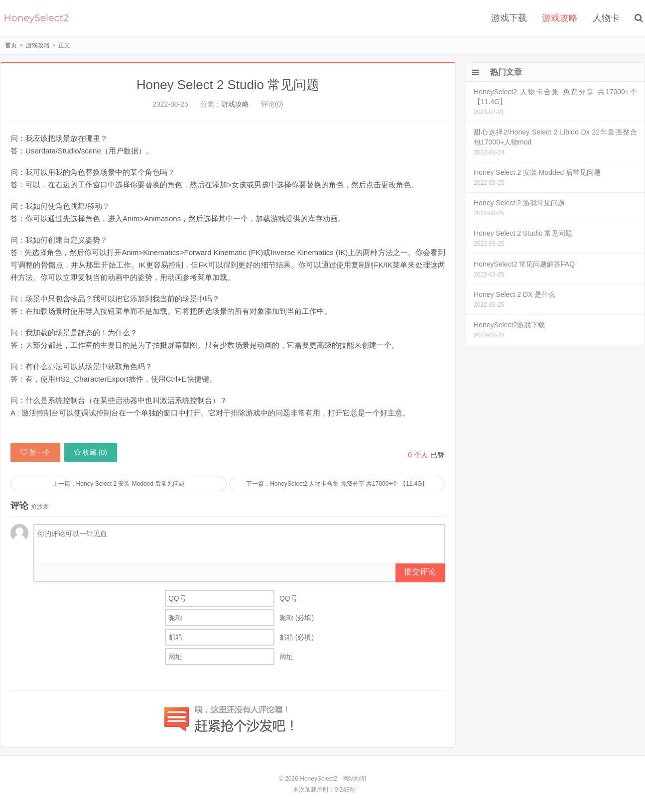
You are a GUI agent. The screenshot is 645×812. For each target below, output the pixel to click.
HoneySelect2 (36, 18)
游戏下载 (509, 18)
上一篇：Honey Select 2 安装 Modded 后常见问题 (118, 483)
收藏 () (91, 452)
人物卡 (606, 18)
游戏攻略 (560, 18)
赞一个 (35, 452)
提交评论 (420, 572)
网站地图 (354, 778)
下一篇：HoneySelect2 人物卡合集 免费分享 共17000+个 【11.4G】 (337, 483)
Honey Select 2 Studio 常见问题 (228, 85)
